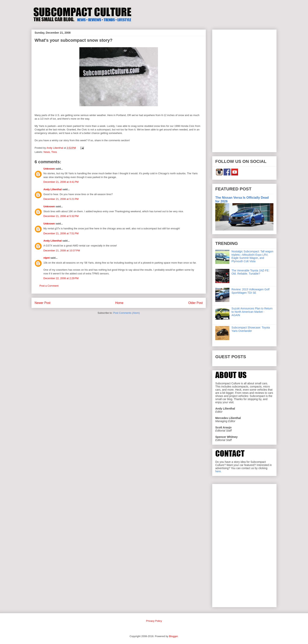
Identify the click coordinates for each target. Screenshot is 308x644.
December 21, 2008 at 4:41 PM (61, 182)
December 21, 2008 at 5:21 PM (61, 199)
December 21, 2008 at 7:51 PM (61, 233)
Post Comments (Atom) (126, 313)
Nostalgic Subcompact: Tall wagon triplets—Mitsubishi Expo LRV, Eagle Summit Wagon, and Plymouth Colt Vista (253, 256)
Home (119, 303)
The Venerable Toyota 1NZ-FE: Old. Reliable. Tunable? (251, 272)
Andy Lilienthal (53, 189)
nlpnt (47, 258)
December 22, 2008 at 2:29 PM (61, 278)
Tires (54, 152)
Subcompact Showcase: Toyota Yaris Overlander (251, 329)
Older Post (195, 303)
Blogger (173, 636)
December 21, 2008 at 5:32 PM (61, 216)
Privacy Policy (154, 621)
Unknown (49, 169)
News (47, 152)
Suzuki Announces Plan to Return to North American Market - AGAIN (252, 312)
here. (218, 471)
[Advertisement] (244, 90)
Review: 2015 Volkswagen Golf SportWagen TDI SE (251, 291)
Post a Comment (49, 286)
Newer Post (43, 303)
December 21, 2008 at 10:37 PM (62, 250)
